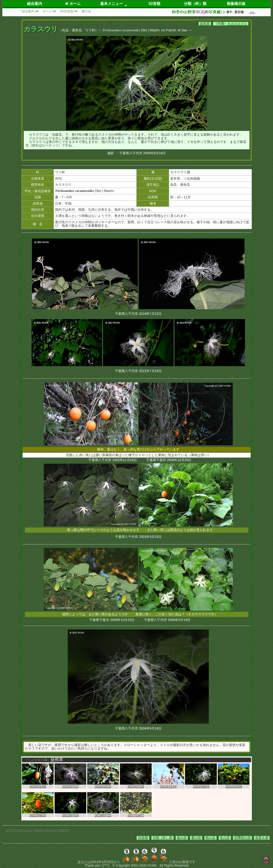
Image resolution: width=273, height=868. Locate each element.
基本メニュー (111, 4)
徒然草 (205, 24)
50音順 (154, 4)
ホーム (73, 4)
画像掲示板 (236, 4)
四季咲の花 (242, 838)
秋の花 (210, 838)
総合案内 (35, 4)
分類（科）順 (195, 4)
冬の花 (225, 838)
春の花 (182, 838)
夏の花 (196, 838)
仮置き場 (262, 838)
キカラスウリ (237, 24)
